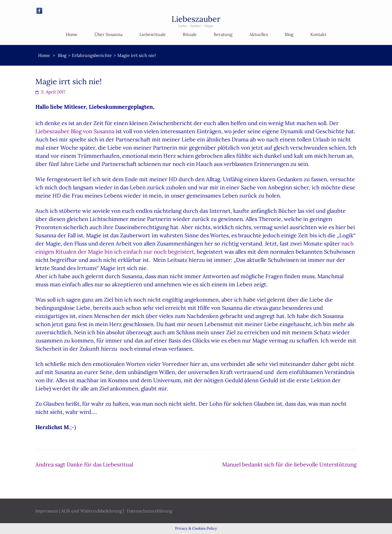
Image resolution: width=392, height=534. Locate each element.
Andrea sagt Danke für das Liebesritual (84, 464)
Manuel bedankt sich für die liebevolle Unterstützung (289, 464)
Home (72, 34)
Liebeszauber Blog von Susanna (75, 131)
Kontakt (318, 34)
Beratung (223, 34)
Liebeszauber (196, 19)
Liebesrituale (153, 34)
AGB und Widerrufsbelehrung (92, 511)
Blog (289, 34)
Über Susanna (108, 34)
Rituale (190, 34)
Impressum (47, 511)
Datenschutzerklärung (149, 511)
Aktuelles (259, 34)
